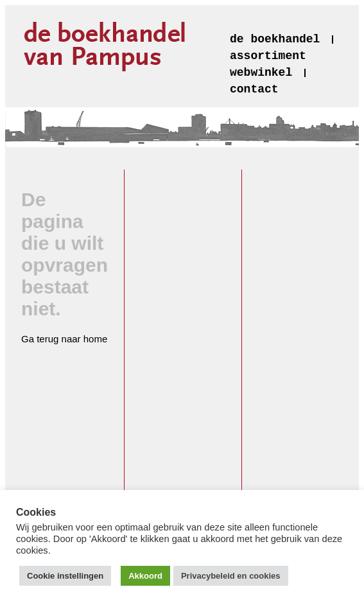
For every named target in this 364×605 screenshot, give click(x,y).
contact (254, 89)
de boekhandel (275, 39)
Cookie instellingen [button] (65, 576)
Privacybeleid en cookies (231, 576)
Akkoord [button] (145, 576)
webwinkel (261, 73)
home (96, 339)
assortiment (268, 56)
